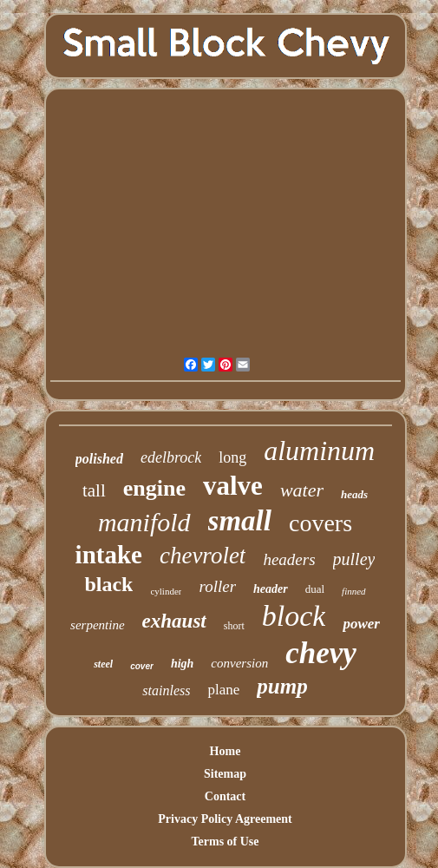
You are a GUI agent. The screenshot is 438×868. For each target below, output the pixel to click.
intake (109, 555)
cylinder (166, 591)
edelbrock (171, 457)
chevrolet (203, 556)
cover (142, 666)
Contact (225, 796)
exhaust (174, 621)
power (361, 624)
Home (226, 751)
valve (233, 486)
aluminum (319, 450)
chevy (321, 653)
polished (99, 459)
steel (103, 664)
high (182, 664)
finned (354, 591)
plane (223, 690)
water (302, 490)
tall (94, 490)
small (240, 521)
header (271, 589)
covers (320, 523)
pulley (354, 559)
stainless (166, 690)
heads (354, 494)
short (234, 626)
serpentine (97, 625)
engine (154, 488)
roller (217, 586)
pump (282, 686)
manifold (144, 522)
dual (315, 589)
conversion (239, 663)
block (294, 616)
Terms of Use (225, 842)
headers (289, 559)
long (232, 457)
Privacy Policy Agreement (225, 819)
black (108, 584)
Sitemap (225, 774)
